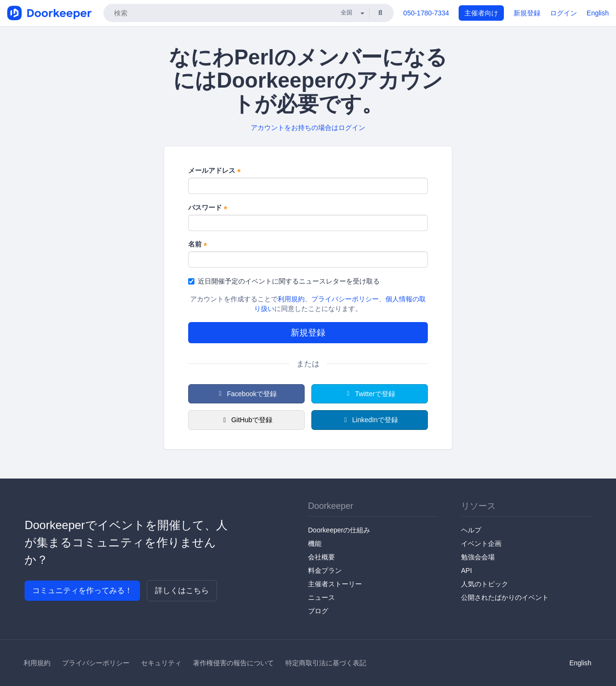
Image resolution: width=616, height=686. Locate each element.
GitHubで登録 (246, 420)
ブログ (318, 611)
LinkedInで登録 (369, 420)
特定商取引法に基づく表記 (326, 663)
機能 (315, 544)
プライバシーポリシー (345, 299)
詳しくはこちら (182, 590)
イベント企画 (481, 544)
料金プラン (325, 570)
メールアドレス (214, 171)
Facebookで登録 (246, 394)
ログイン (564, 13)
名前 (198, 245)
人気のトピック (485, 584)
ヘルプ (471, 530)
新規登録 (527, 13)
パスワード (208, 208)
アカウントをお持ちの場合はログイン (308, 128)
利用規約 (291, 299)
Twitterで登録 (370, 394)
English (598, 13)
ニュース (321, 597)
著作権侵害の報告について (233, 663)
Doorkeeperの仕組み (339, 530)
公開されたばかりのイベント (505, 597)
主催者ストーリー (335, 584)
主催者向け (481, 13)
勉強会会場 (478, 557)
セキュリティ (161, 663)
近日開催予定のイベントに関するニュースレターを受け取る (284, 281)
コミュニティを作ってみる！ (82, 590)
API (467, 570)
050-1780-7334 (426, 13)
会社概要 (321, 557)
